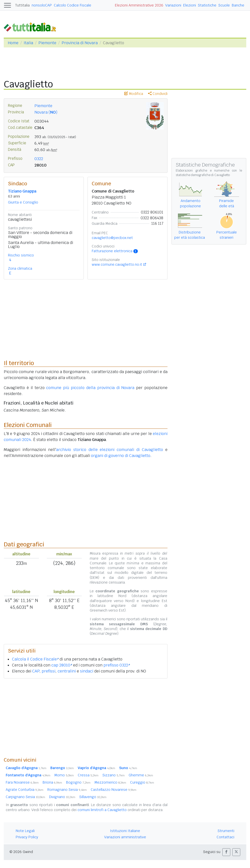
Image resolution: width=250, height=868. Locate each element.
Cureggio (142, 782)
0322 (39, 159)
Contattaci (225, 837)
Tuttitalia (22, 5)
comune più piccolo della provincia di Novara (90, 388)
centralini (67, 671)
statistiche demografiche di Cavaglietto (203, 175)
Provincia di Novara (80, 43)
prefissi (48, 671)
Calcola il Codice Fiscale (35, 659)
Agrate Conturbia (25, 790)
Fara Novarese (22, 782)
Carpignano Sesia (25, 797)
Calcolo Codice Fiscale (73, 5)
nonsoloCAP (42, 5)
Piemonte (47, 43)
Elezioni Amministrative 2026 (139, 5)
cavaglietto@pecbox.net (112, 238)
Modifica (134, 94)
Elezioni (190, 5)
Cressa (88, 775)
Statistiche (207, 5)
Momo (64, 775)
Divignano (62, 797)
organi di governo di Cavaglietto (121, 456)
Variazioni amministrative (125, 837)
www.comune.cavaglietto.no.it (117, 264)
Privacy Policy (27, 837)
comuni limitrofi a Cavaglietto (102, 810)
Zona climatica (20, 268)
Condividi (158, 94)
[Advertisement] (86, 717)
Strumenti (226, 831)
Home (13, 43)
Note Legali (25, 831)
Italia (28, 43)
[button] (226, 852)
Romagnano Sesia (67, 790)
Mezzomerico (110, 782)
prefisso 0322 (117, 665)
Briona (52, 782)
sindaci (87, 671)
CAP (36, 671)
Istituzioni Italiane (125, 831)
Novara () (46, 112)
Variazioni (173, 5)
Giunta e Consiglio (23, 202)
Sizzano (114, 775)
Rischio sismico (21, 255)
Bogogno (78, 782)
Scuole (224, 5)
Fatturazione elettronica (115, 251)
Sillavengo (93, 797)
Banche (238, 5)
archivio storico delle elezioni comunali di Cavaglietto (110, 450)
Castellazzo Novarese (114, 790)
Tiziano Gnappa (22, 191)
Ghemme (141, 775)
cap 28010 (62, 665)
